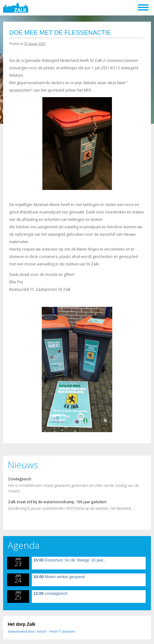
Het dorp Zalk (21, 624)
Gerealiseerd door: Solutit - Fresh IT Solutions (41, 631)
